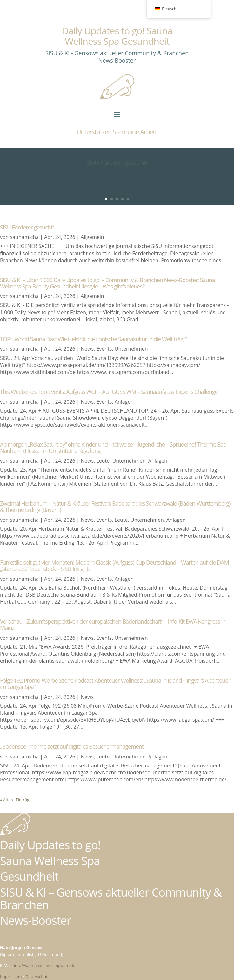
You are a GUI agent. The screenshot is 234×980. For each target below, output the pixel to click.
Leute (103, 461)
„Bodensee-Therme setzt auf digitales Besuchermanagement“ (73, 746)
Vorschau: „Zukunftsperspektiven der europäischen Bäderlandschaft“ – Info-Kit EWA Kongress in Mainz (113, 625)
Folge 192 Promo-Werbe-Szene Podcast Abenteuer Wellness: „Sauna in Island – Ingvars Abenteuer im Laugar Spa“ (115, 684)
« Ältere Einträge (16, 800)
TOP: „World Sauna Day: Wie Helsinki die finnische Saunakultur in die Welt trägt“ (93, 339)
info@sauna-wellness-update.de (45, 965)
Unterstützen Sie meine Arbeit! (117, 132)
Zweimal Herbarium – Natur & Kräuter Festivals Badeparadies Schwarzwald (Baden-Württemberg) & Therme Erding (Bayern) (115, 507)
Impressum (11, 977)
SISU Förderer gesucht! (27, 227)
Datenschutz (37, 977)
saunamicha (24, 237)
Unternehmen (131, 349)
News (87, 349)
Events (104, 349)
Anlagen (124, 402)
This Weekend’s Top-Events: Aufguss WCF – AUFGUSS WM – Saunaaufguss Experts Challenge (109, 392)
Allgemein (92, 237)
